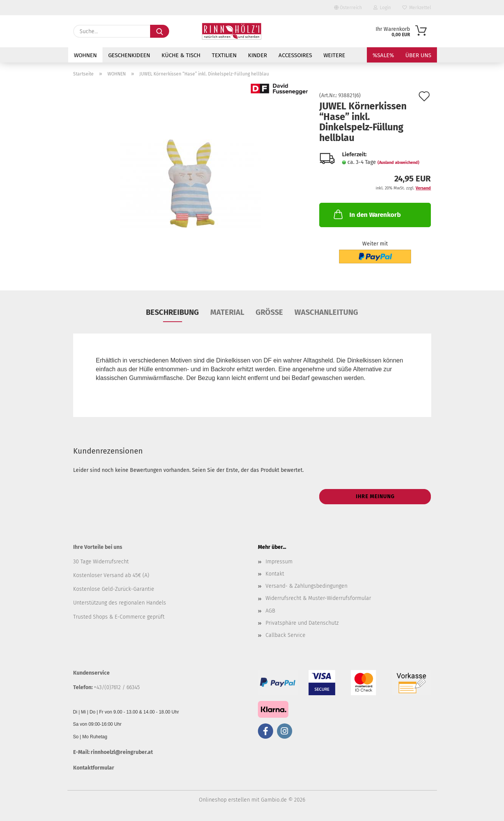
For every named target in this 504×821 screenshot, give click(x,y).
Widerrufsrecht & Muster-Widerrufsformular (318, 598)
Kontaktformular (94, 768)
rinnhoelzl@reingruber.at (122, 752)
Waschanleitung (326, 312)
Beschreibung (172, 312)
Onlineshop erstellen (224, 800)
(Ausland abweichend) (398, 163)
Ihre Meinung (375, 496)
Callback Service (286, 635)
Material (227, 312)
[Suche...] (160, 31)
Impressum (279, 562)
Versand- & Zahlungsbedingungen (306, 586)
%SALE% (383, 55)
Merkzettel (417, 8)
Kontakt (275, 574)
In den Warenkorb (366, 214)
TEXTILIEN (224, 55)
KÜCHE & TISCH (181, 55)
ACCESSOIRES (295, 55)
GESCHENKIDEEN (129, 55)
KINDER (258, 55)
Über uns (418, 55)
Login (382, 8)
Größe (269, 312)
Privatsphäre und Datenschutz (302, 623)
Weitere (334, 55)
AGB (270, 611)
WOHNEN (85, 55)
